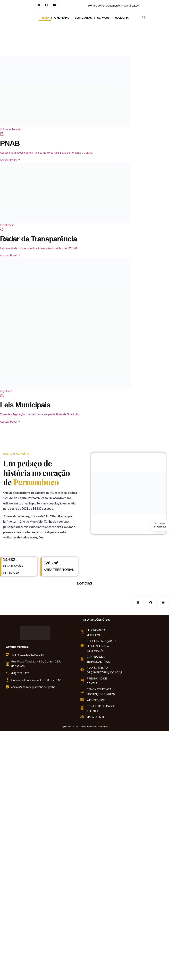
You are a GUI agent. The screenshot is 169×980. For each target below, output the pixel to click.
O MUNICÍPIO (62, 18)
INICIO (45, 18)
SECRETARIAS (83, 18)
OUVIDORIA (122, 18)
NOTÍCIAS (84, 583)
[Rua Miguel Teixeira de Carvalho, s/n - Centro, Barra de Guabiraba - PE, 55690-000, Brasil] (146, 669)
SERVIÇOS (103, 18)
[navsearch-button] (144, 18)
